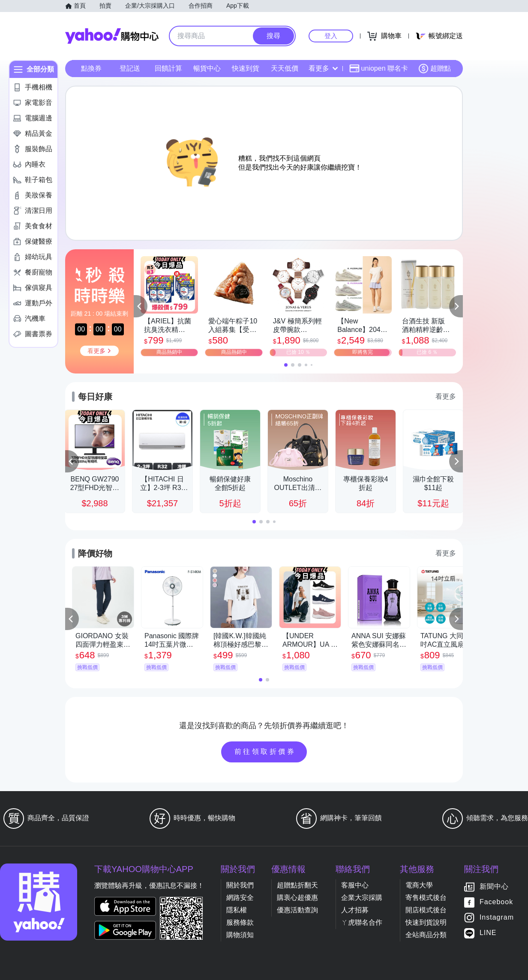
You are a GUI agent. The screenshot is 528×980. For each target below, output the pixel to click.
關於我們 (240, 885)
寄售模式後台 (426, 898)
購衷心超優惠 (297, 898)
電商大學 (419, 885)
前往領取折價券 (265, 751)
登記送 (130, 68)
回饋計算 (168, 68)
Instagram (497, 918)
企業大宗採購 (362, 898)
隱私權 (237, 910)
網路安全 (240, 898)
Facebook (496, 902)
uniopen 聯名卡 (379, 69)
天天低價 (285, 68)
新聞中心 (494, 887)
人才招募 (355, 910)
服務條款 (240, 922)
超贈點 (435, 69)
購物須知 (240, 935)
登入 (331, 36)
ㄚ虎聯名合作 (362, 922)
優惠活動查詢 (297, 910)
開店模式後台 (426, 910)
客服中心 (355, 885)
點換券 (91, 68)
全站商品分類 (426, 935)
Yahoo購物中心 (112, 36)
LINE (488, 933)
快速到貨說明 (426, 922)
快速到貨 (246, 68)
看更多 (323, 68)
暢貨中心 (207, 68)
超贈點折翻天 (297, 885)
